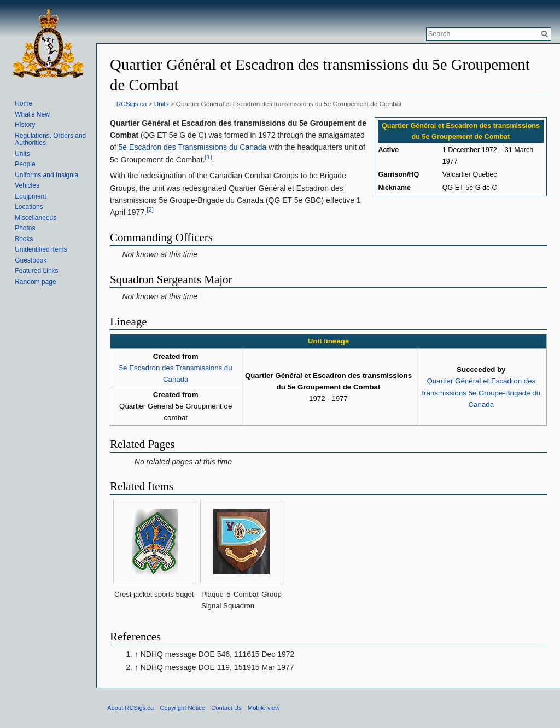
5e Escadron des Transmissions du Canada (193, 147)
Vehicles (27, 185)
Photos (25, 228)
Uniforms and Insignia (46, 175)
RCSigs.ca (132, 104)
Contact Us (226, 708)
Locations (29, 207)
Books (24, 239)
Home (24, 103)
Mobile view (264, 708)
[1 (208, 157)
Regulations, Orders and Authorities (50, 139)
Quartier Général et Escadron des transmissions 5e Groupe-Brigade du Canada (482, 393)
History (25, 125)
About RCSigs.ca (130, 708)
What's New (32, 114)
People (25, 164)
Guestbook (31, 260)
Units (162, 104)
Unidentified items (41, 249)
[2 (149, 210)
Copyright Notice (182, 708)
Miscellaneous (36, 218)
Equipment (30, 196)
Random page (35, 282)
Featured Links (36, 271)
